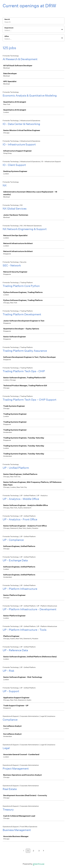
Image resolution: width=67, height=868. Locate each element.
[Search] (33, 22)
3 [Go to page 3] (39, 851)
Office (7, 36)
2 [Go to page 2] (33, 851)
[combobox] (5, 30)
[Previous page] (24, 851)
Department (9, 28)
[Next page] (44, 851)
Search (7, 19)
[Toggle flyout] (62, 30)
